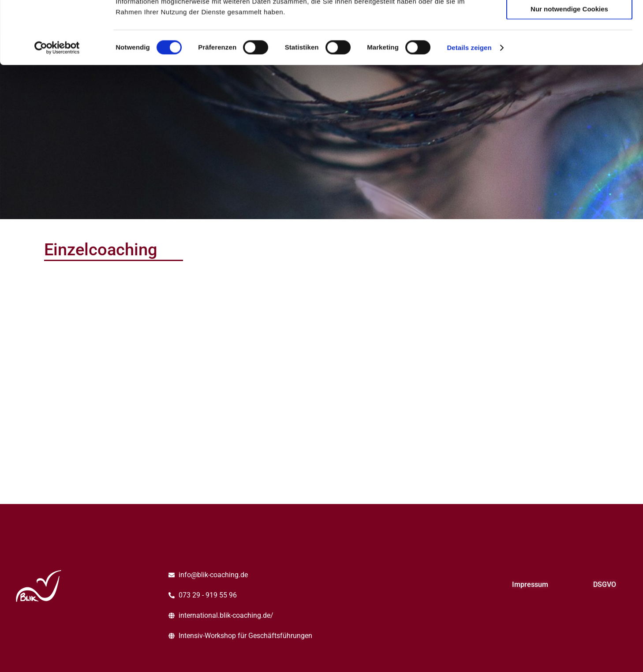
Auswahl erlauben (569, 47)
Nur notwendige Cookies (569, 71)
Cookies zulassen (569, 21)
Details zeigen (469, 110)
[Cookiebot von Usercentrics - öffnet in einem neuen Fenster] (57, 110)
